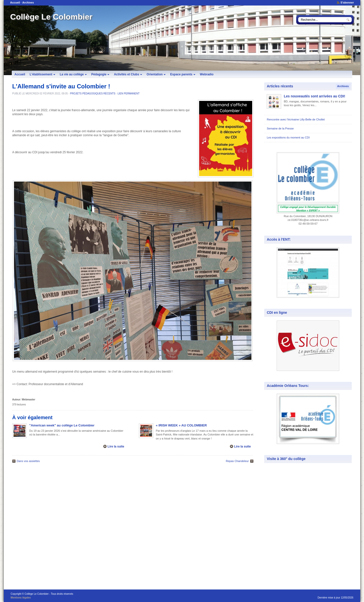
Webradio (207, 74)
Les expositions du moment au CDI (288, 137)
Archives (28, 3)
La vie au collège (73, 74)
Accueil (15, 3)
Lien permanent (129, 94)
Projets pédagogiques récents (93, 94)
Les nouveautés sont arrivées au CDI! (314, 96)
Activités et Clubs (128, 74)
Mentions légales (21, 598)
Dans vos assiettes (28, 461)
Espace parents (183, 74)
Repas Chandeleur (237, 461)
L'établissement (42, 74)
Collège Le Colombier (51, 17)
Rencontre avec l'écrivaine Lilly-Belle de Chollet (296, 119)
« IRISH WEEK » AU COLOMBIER (181, 425)
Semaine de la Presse (280, 128)
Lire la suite (116, 446)
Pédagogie (100, 74)
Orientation (156, 74)
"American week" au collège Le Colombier (62, 425)
